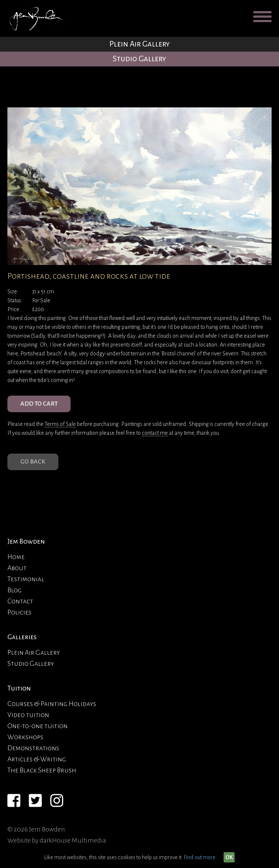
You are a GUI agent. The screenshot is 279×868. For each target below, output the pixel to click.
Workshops (25, 737)
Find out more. (200, 857)
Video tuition (28, 715)
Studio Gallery (139, 59)
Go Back (33, 462)
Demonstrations (33, 748)
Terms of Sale (60, 424)
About (17, 568)
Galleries (22, 637)
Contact (20, 601)
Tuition (19, 688)
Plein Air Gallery (140, 44)
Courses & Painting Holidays (52, 704)
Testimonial (26, 579)
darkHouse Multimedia (73, 840)
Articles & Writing (37, 759)
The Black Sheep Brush (42, 770)
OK (229, 857)
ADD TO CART (39, 404)
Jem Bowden (26, 541)
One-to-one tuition (38, 726)
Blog (15, 590)
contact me (155, 433)
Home (16, 557)
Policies (19, 612)
